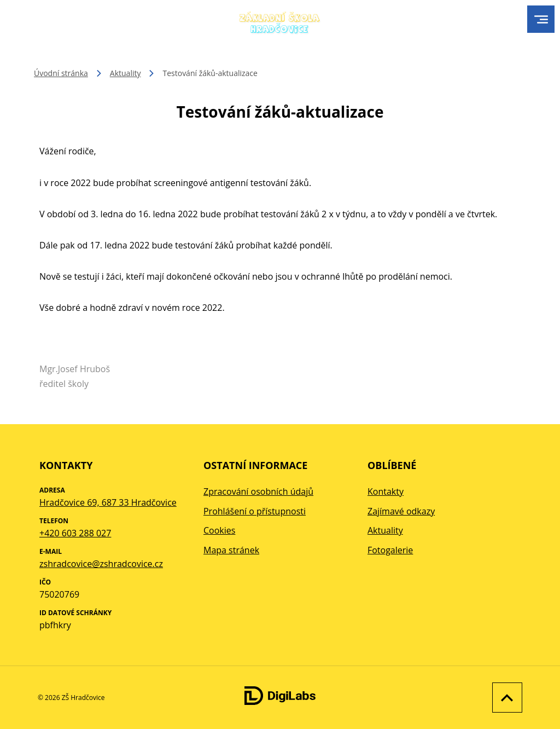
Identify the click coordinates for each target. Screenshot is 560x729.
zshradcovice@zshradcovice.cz (101, 564)
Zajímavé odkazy (401, 511)
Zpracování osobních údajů (258, 491)
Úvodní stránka (61, 73)
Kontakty (386, 491)
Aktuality (126, 73)
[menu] (541, 19)
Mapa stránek (231, 550)
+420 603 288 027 (75, 533)
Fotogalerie (390, 550)
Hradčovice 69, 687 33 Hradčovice (108, 502)
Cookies (219, 530)
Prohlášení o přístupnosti (255, 511)
